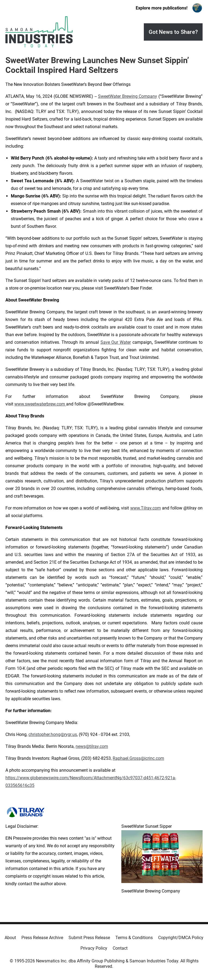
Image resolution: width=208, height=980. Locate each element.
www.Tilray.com (146, 508)
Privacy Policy (94, 948)
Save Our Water (116, 342)
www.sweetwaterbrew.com (40, 404)
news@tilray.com (92, 746)
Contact (120, 948)
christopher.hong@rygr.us (53, 734)
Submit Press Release (89, 938)
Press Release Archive (42, 938)
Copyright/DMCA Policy (181, 938)
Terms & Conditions (134, 938)
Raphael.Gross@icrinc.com (138, 758)
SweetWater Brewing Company (128, 96)
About (10, 938)
